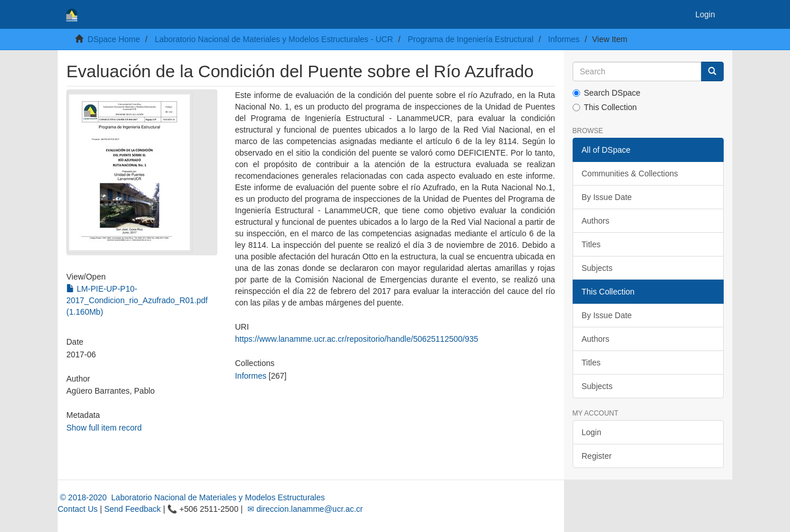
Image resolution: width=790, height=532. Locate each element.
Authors (596, 221)
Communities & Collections (630, 173)
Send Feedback (133, 509)
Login (592, 432)
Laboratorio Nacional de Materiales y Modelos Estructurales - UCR (274, 39)
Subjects (597, 268)
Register (597, 456)
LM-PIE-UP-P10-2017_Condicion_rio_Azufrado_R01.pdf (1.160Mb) (137, 300)
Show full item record (104, 428)
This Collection (605, 107)
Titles (591, 244)
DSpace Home (114, 39)
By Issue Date (607, 197)
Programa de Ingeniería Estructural (471, 39)
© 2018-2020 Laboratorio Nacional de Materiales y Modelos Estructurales (191, 497)
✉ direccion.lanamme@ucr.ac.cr (304, 509)
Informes (564, 39)
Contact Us (78, 509)
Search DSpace (607, 93)
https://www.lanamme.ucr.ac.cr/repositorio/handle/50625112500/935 (356, 339)
